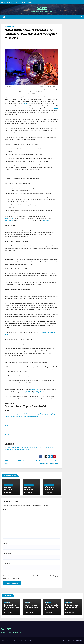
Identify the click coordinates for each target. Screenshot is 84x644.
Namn (5, 543)
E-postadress (8, 553)
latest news (17, 2)
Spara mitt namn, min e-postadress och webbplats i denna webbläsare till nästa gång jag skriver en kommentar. (30, 577)
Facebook (46, 221)
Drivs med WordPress (7, 641)
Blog (69, 641)
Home (65, 641)
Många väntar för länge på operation (72, 607)
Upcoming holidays (27, 2)
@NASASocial (9, 221)
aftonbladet (69, 602)
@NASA (28, 392)
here (44, 399)
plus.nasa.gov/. (35, 390)
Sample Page (79, 641)
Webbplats (6, 563)
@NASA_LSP (20, 221)
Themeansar (28, 641)
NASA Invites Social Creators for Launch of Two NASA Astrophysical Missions (31, 34)
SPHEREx (27, 104)
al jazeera (7, 602)
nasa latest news (9, 26)
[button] (81, 17)
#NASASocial (9, 218)
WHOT (42, 8)
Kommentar (7, 509)
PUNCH (56, 108)
